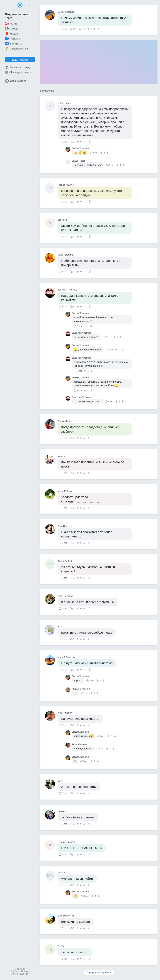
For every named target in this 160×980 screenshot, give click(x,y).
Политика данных (20, 974)
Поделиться (100, 28)
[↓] (94, 29)
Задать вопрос (20, 60)
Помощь (25, 971)
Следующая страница (99, 972)
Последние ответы (18, 72)
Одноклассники (16, 49)
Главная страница (18, 67)
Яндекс (12, 34)
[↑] (89, 29)
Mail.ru (11, 24)
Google (12, 29)
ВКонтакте (14, 44)
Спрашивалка (16, 81)
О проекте (20, 969)
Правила (15, 971)
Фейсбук (12, 39)
